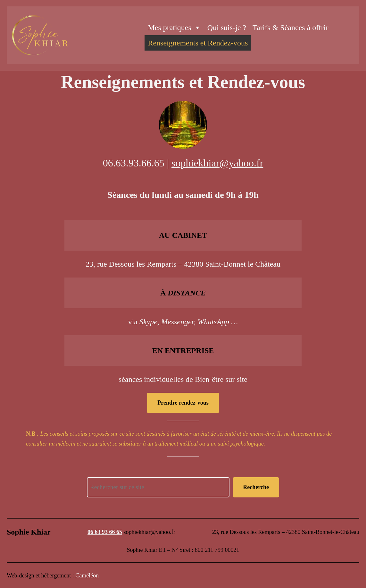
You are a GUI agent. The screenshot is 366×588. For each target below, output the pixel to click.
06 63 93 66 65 (105, 532)
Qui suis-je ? (227, 28)
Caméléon (87, 576)
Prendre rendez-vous (183, 403)
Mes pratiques (174, 28)
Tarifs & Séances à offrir (290, 28)
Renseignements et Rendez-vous (198, 43)
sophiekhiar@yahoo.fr (217, 163)
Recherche (256, 487)
